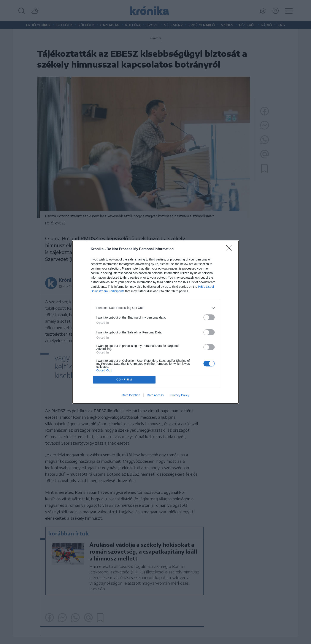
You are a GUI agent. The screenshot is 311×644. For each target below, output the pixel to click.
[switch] (209, 317)
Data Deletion (131, 395)
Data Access (155, 395)
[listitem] (155, 308)
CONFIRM (124, 380)
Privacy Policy (180, 395)
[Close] (230, 249)
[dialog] (155, 322)
